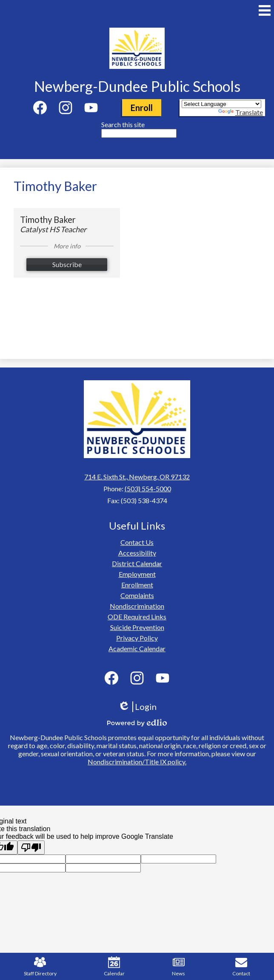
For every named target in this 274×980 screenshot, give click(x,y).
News (178, 966)
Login (137, 707)
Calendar (114, 966)
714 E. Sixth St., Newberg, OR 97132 (137, 477)
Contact (241, 966)
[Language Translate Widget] (221, 104)
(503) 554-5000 (148, 489)
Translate (241, 112)
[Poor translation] (31, 848)
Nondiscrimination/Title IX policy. (137, 762)
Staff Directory (40, 966)
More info (67, 246)
